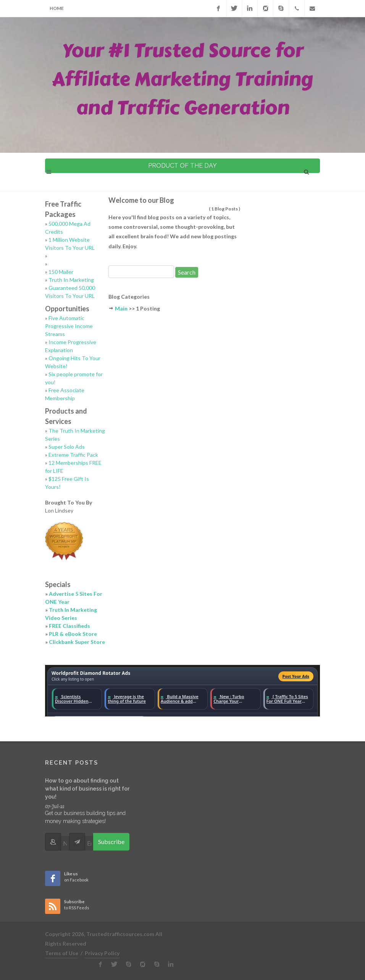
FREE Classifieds (69, 626)
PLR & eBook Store (73, 634)
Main (121, 308)
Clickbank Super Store (77, 642)
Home (57, 8)
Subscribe (111, 842)
